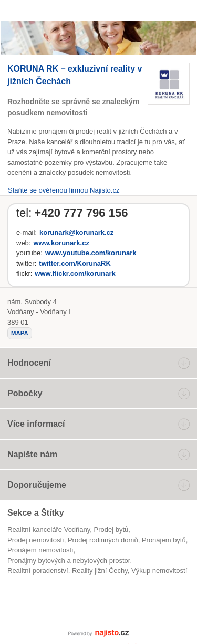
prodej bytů (111, 530)
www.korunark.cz (61, 243)
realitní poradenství (38, 571)
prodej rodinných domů (103, 540)
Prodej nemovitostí (36, 540)
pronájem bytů (164, 540)
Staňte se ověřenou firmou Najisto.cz (64, 190)
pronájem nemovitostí (40, 550)
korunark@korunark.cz (76, 232)
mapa (20, 333)
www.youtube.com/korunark (91, 253)
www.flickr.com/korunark (75, 273)
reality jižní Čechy (100, 571)
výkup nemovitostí (159, 571)
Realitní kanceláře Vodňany (49, 530)
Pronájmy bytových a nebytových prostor (69, 561)
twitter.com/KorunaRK (75, 263)
